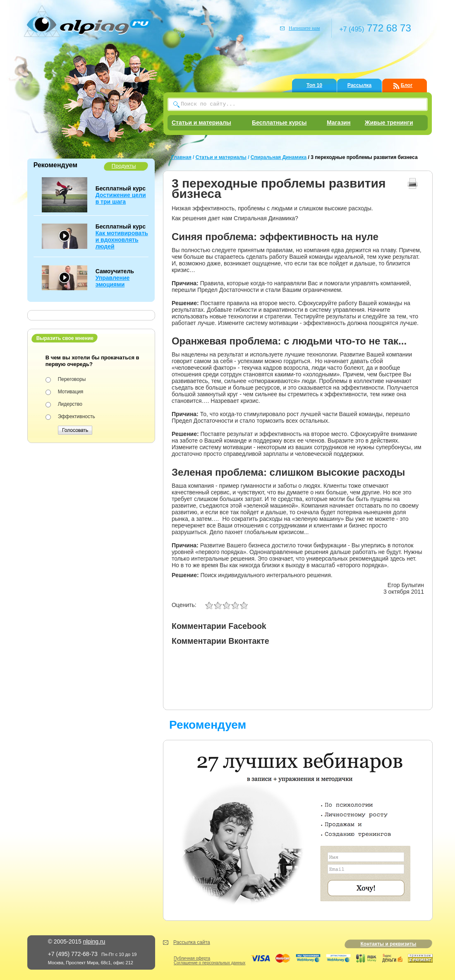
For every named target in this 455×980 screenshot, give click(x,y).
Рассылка (359, 85)
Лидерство (70, 404)
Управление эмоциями (113, 281)
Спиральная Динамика (279, 157)
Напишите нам (304, 28)
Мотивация (71, 392)
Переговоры (72, 379)
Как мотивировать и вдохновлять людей (122, 240)
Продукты (124, 166)
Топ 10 (314, 85)
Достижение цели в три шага (121, 198)
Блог (407, 85)
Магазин (339, 123)
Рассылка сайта (192, 942)
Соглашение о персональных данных (210, 963)
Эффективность (77, 417)
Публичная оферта (192, 958)
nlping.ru (94, 941)
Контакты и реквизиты (388, 944)
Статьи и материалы (201, 123)
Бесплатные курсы (279, 123)
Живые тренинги (389, 123)
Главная (181, 157)
